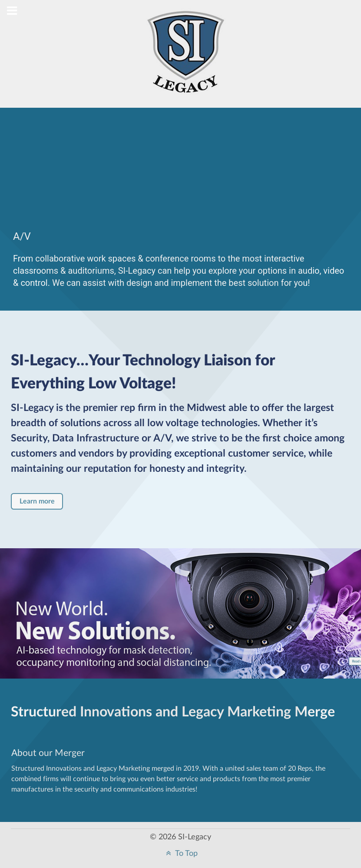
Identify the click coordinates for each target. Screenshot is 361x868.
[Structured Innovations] (186, 59)
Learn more (37, 501)
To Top (181, 853)
